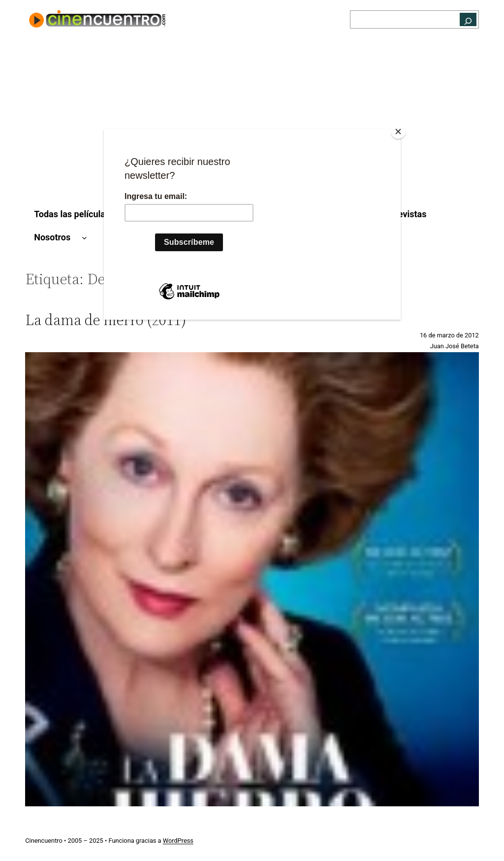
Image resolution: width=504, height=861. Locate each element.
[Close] (398, 132)
